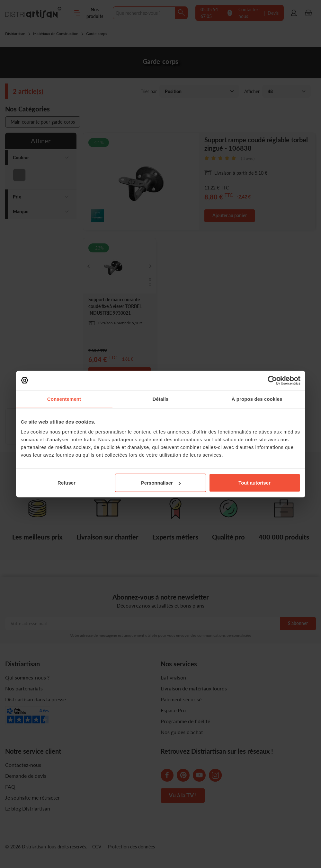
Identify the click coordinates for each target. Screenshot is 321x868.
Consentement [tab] (64, 399)
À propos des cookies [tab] (257, 399)
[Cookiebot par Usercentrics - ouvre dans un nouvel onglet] (272, 380)
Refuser (67, 483)
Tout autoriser (254, 483)
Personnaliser (161, 483)
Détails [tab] (161, 399)
